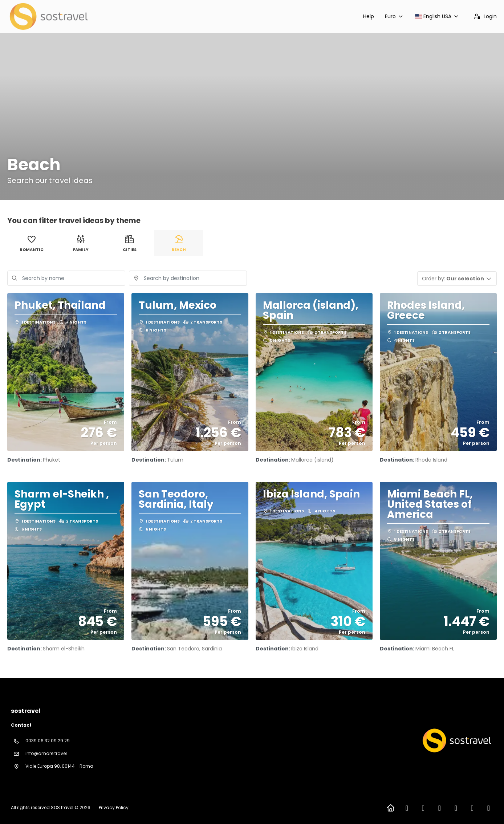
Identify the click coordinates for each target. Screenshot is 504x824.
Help (369, 16)
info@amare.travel (46, 753)
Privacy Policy (114, 807)
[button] (457, 279)
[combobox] (188, 278)
